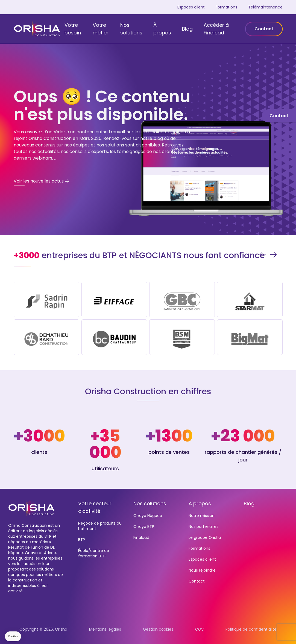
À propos (162, 29)
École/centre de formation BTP (94, 553)
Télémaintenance (265, 7)
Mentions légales (105, 629)
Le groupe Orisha (205, 537)
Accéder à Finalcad (216, 29)
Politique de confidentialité (251, 629)
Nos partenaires (203, 527)
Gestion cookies (158, 629)
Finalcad (141, 537)
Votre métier (101, 29)
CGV (199, 629)
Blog (187, 29)
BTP (82, 540)
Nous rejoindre (202, 570)
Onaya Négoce (148, 516)
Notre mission (202, 516)
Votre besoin (73, 29)
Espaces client (191, 7)
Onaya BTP (144, 527)
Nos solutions (131, 29)
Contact (264, 29)
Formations (226, 7)
